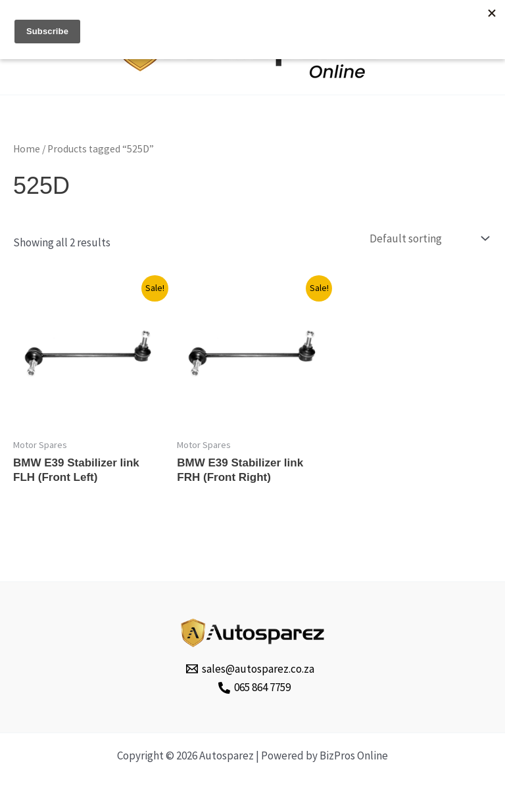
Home (27, 149)
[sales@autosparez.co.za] (251, 669)
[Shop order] (428, 239)
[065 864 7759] (254, 688)
